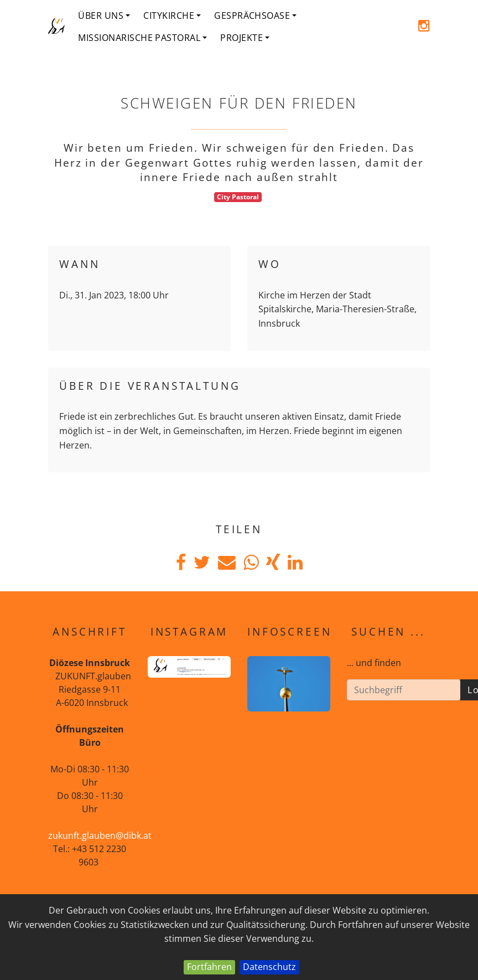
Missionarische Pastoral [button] (142, 38)
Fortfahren (209, 967)
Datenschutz (269, 967)
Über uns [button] (104, 16)
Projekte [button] (245, 38)
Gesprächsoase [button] (255, 16)
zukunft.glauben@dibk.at (100, 835)
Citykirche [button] (172, 16)
